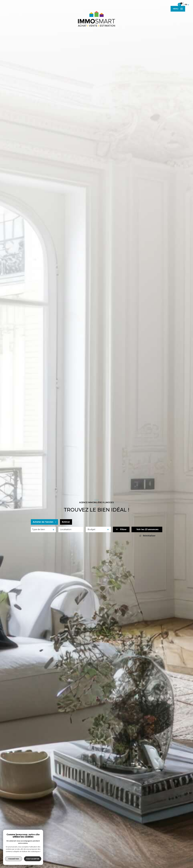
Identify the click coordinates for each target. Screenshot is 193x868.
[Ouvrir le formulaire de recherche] (121, 530)
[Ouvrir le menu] (178, 9)
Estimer (66, 522)
